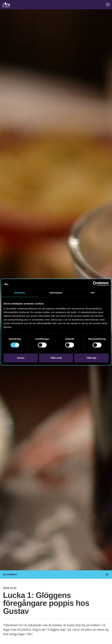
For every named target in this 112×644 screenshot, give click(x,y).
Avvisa (21, 358)
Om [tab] (93, 293)
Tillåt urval (56, 358)
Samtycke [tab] (19, 293)
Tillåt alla (91, 358)
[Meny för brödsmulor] (107, 574)
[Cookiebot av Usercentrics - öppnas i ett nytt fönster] (95, 284)
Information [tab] (56, 293)
